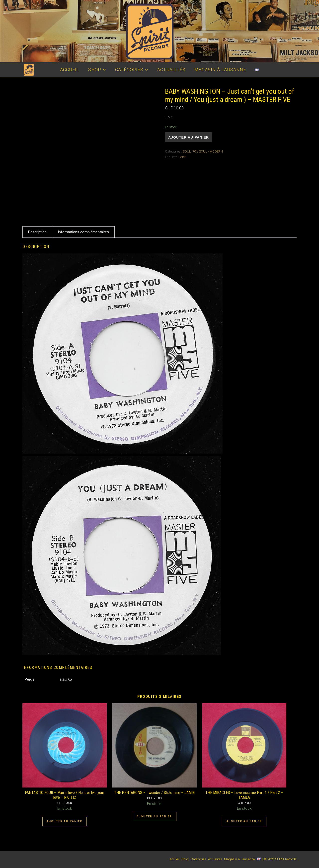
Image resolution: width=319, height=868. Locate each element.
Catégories (129, 70)
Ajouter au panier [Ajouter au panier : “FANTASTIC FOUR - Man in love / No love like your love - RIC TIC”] (65, 821)
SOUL (187, 151)
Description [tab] (37, 232)
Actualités (171, 70)
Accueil (70, 70)
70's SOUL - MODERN (208, 151)
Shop (95, 70)
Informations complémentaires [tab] (83, 232)
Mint (183, 157)
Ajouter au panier (189, 137)
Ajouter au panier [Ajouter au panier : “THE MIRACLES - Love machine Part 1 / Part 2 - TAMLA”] (244, 821)
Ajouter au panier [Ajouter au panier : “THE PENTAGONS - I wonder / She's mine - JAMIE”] (154, 817)
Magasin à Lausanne (220, 70)
